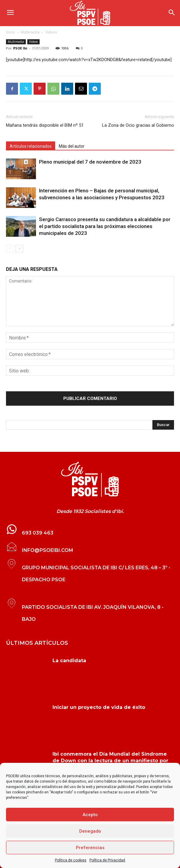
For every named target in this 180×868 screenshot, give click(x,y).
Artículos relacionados (31, 146)
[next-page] (19, 249)
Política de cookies (71, 860)
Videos (51, 32)
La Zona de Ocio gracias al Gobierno (138, 125)
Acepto (90, 815)
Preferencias (90, 848)
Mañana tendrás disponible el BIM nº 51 (45, 125)
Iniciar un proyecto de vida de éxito (99, 707)
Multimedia (30, 32)
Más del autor (72, 146)
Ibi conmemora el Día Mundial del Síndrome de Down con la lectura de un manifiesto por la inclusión (110, 761)
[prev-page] (10, 249)
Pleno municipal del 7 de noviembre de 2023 (90, 162)
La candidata (69, 661)
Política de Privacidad (107, 860)
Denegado (90, 831)
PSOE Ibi (20, 48)
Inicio (10, 32)
